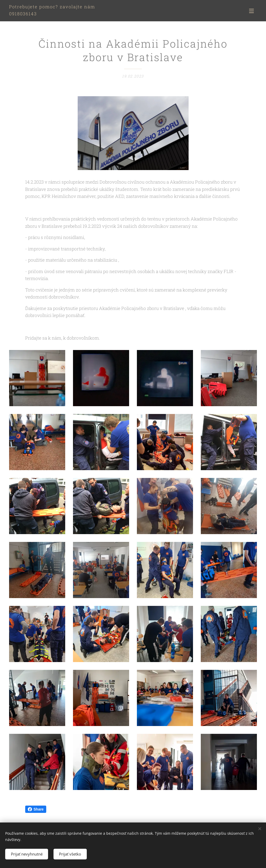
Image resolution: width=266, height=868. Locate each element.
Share (36, 809)
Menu (251, 11)
